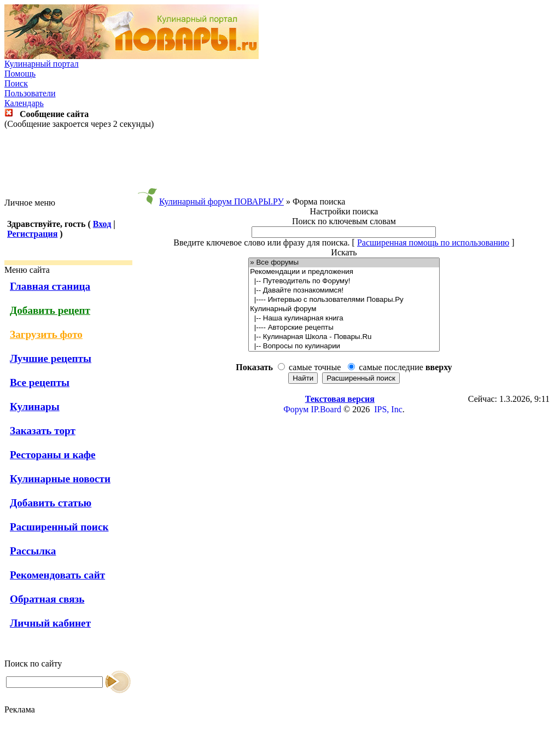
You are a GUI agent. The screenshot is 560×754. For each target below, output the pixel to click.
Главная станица (50, 286)
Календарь (24, 103)
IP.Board (326, 409)
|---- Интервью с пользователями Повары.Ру (344, 300)
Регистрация (32, 234)
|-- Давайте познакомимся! (344, 291)
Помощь (20, 74)
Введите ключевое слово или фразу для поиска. (261, 242)
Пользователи (30, 93)
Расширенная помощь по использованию (433, 242)
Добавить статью (51, 503)
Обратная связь (47, 599)
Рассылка (33, 551)
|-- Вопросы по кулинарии (344, 346)
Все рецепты (40, 382)
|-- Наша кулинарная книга (344, 318)
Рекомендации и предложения (344, 272)
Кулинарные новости (60, 479)
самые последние (405, 367)
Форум (296, 409)
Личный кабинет (50, 623)
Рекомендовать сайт (57, 575)
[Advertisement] (280, 163)
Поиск (16, 83)
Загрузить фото (46, 334)
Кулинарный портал (42, 64)
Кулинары (35, 407)
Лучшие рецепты (51, 358)
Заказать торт (43, 431)
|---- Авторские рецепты (344, 328)
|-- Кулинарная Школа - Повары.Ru (344, 337)
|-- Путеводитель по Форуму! (344, 281)
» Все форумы (344, 263)
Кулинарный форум (344, 309)
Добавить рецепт (50, 310)
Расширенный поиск (59, 527)
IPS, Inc (388, 409)
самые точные (315, 367)
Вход (102, 224)
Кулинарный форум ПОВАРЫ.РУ (221, 201)
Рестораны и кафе (53, 455)
